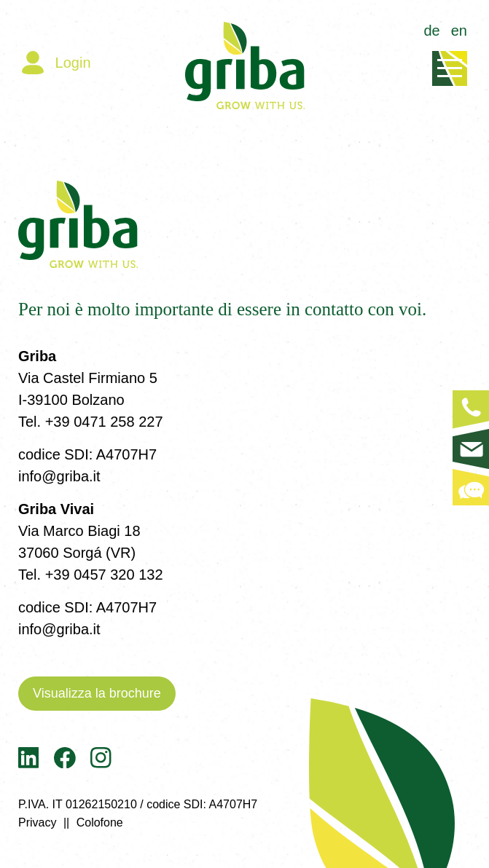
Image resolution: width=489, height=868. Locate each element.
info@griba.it (59, 476)
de (432, 31)
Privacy (37, 822)
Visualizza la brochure (97, 693)
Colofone (100, 822)
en (459, 31)
